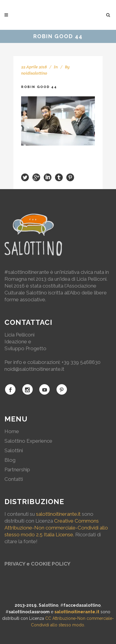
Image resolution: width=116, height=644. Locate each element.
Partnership (17, 470)
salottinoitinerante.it (58, 514)
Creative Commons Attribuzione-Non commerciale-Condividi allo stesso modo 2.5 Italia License (56, 528)
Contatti (14, 479)
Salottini (14, 450)
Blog (10, 460)
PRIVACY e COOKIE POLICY (37, 564)
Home (12, 431)
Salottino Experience (28, 441)
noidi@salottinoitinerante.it (34, 369)
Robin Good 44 (39, 87)
